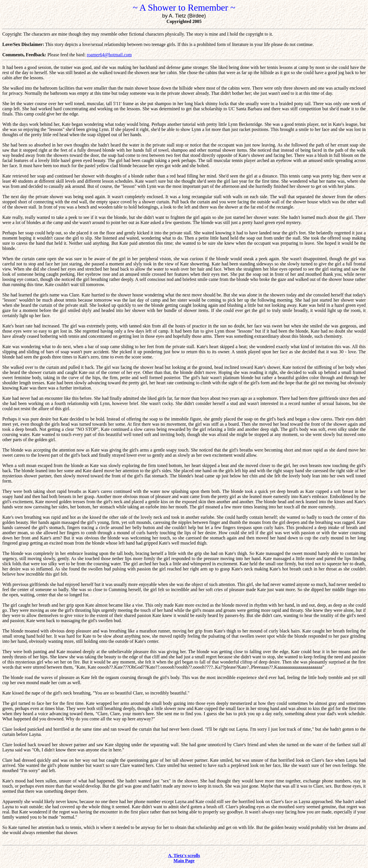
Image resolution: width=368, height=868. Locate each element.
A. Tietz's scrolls (184, 856)
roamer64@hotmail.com (109, 55)
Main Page (184, 861)
